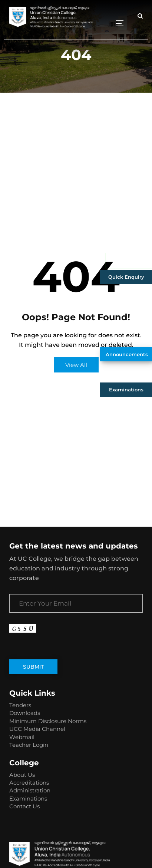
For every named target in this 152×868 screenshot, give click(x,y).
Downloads (25, 713)
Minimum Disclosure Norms (48, 721)
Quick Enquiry (126, 277)
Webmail (22, 737)
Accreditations (29, 783)
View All (76, 365)
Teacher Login (29, 745)
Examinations (126, 390)
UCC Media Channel (37, 729)
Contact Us (24, 806)
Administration (30, 790)
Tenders (20, 705)
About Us (22, 775)
